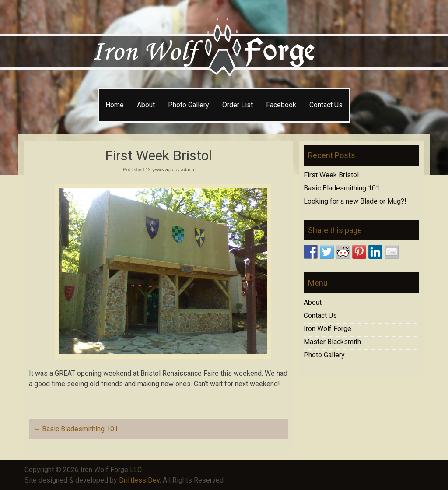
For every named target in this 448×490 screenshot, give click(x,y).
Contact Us (326, 105)
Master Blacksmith (332, 342)
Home (115, 105)
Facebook (281, 105)
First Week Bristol (331, 175)
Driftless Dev (139, 480)
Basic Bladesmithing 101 (76, 429)
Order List (238, 105)
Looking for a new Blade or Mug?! (355, 201)
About (146, 105)
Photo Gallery (189, 105)
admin (188, 169)
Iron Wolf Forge (327, 329)
